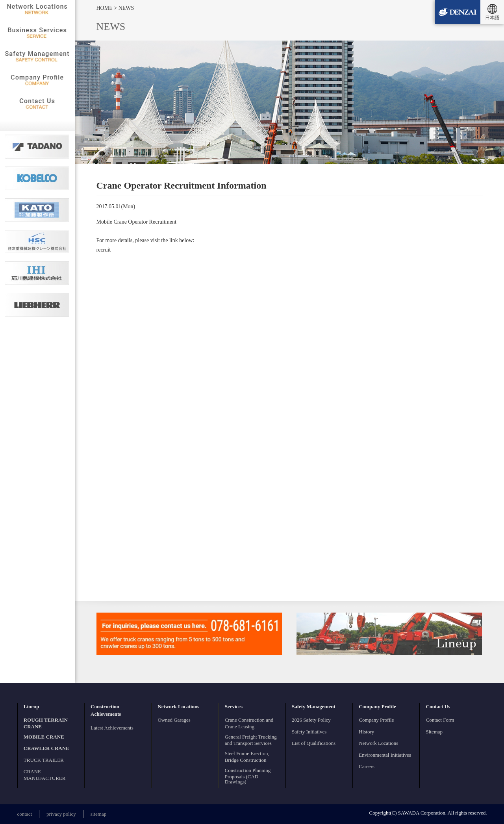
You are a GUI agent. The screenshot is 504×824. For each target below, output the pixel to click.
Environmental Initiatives (385, 755)
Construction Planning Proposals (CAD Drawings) (248, 776)
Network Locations (378, 743)
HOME (105, 8)
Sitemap (435, 732)
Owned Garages (174, 720)
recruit (104, 250)
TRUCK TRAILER (44, 760)
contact (25, 814)
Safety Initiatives (309, 732)
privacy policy (61, 814)
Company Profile (376, 720)
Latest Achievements (112, 728)
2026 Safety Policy (311, 720)
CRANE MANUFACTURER (45, 775)
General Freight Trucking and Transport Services (251, 740)
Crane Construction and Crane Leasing (249, 723)
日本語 (492, 18)
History (366, 732)
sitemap (98, 814)
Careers (367, 766)
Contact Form (440, 720)
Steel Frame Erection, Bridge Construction (247, 757)
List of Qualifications (314, 743)
